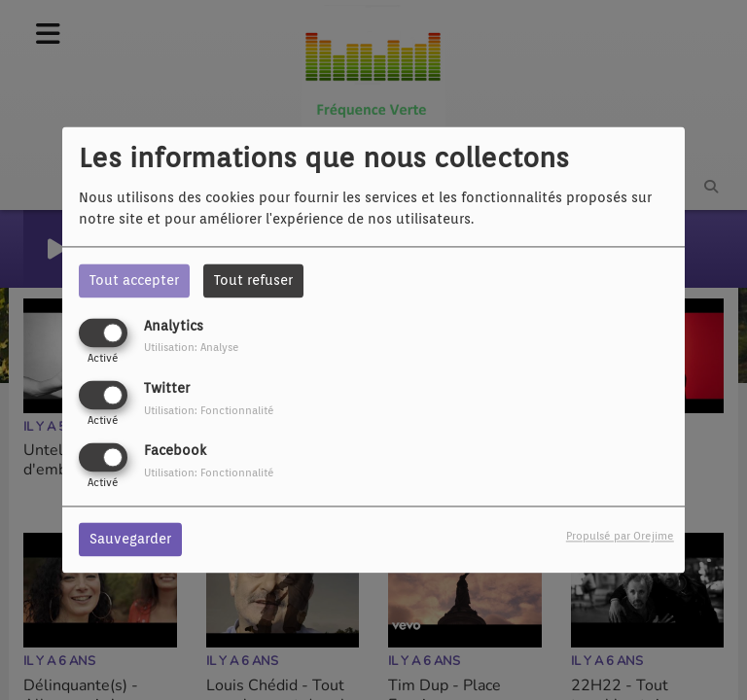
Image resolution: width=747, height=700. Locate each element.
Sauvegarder (130, 540)
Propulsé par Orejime (620, 537)
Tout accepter (134, 280)
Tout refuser (253, 280)
